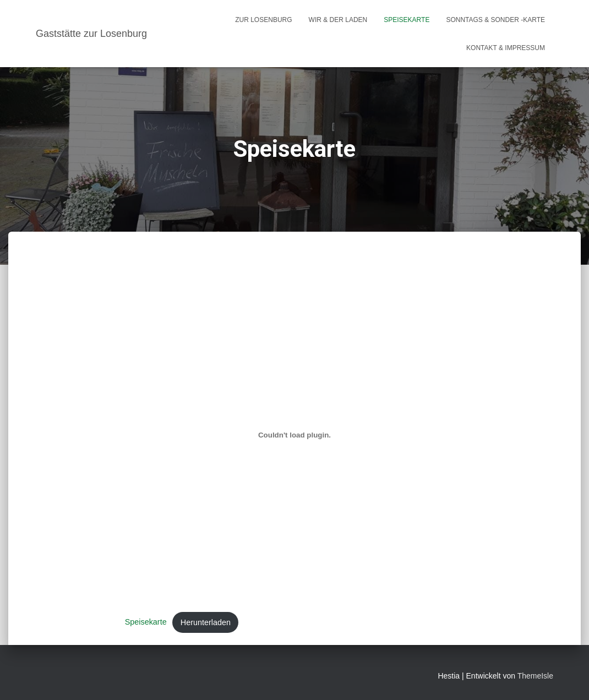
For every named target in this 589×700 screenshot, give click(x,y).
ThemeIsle (535, 676)
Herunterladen (206, 622)
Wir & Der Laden (338, 20)
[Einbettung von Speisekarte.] (295, 435)
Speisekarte (407, 20)
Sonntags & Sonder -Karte (495, 20)
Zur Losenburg (263, 20)
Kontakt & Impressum (506, 48)
